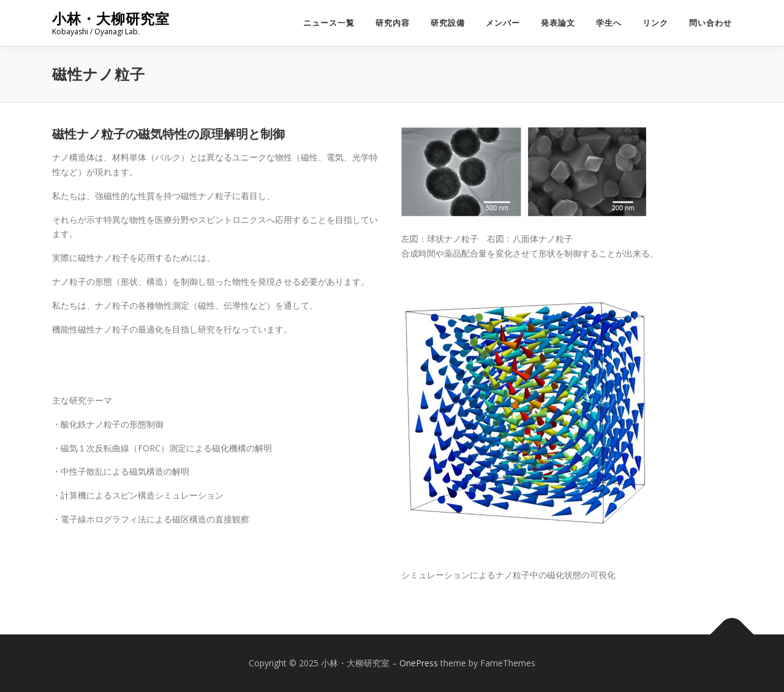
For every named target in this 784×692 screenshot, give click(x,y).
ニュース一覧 (329, 23)
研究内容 (393, 23)
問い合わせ (710, 23)
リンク (655, 23)
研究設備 (448, 23)
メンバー (503, 23)
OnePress (419, 663)
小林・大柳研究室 (111, 19)
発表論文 (558, 23)
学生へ (609, 23)
